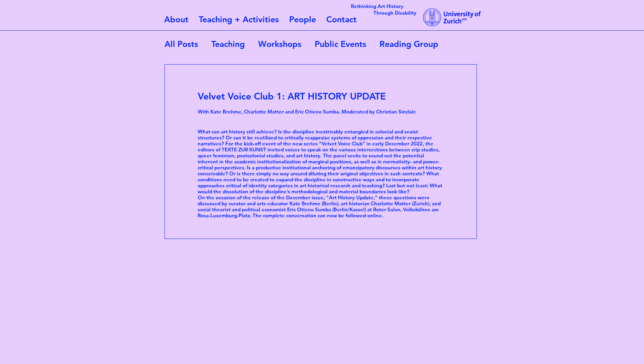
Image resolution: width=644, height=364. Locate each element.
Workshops (280, 44)
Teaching (228, 44)
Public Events (340, 44)
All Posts (181, 44)
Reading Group (409, 44)
